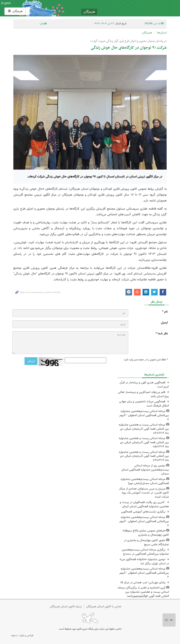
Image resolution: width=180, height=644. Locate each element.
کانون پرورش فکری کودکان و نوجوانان (117, 8)
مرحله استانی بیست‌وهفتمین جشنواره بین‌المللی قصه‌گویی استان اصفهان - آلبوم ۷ (144, 521)
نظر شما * (162, 334)
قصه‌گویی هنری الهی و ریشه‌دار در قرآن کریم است (144, 385)
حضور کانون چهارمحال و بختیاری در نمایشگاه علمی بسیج (146, 542)
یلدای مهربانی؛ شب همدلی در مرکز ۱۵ (143, 582)
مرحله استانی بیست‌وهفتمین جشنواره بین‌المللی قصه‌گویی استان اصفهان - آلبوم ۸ (144, 415)
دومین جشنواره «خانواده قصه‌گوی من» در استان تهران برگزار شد (144, 561)
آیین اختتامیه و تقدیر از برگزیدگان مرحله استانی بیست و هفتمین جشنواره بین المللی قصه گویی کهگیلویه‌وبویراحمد (143, 592)
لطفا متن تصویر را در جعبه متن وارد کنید (146, 360)
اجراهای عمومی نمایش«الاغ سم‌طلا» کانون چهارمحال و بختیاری (146, 533)
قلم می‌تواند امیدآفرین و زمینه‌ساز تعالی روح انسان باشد (143, 394)
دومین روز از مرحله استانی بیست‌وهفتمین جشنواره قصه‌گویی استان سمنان (145, 470)
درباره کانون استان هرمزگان (66, 607)
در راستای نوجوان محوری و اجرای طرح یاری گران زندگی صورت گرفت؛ (128, 41)
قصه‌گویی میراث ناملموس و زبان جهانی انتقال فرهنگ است (144, 404)
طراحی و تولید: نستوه (22, 635)
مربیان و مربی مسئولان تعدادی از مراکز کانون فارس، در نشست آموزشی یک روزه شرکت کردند (144, 493)
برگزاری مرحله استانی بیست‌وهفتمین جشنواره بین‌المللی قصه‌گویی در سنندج (145, 552)
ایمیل (164, 323)
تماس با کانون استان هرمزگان (104, 607)
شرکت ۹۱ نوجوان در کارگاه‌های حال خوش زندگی (129, 48)
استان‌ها (162, 33)
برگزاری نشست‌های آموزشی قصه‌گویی (143, 512)
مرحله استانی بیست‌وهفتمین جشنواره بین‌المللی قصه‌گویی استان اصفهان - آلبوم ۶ (144, 573)
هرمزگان (15, 11)
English (6, 3)
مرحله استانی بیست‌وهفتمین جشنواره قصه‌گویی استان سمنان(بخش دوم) (145, 481)
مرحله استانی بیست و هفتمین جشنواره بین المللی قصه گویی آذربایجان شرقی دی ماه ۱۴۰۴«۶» (144, 429)
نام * (165, 312)
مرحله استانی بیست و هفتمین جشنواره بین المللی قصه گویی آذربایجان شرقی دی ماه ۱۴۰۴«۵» (144, 442)
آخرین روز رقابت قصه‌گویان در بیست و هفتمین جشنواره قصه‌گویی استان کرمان (144, 504)
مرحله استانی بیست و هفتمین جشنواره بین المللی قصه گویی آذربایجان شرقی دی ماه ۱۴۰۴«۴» (144, 456)
